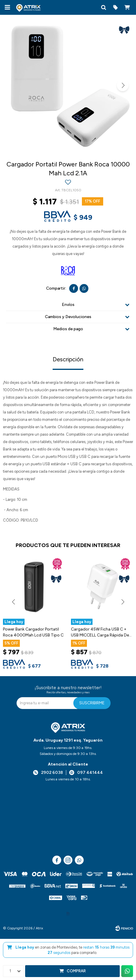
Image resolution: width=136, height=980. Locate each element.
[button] (103, 7)
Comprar (76, 971)
